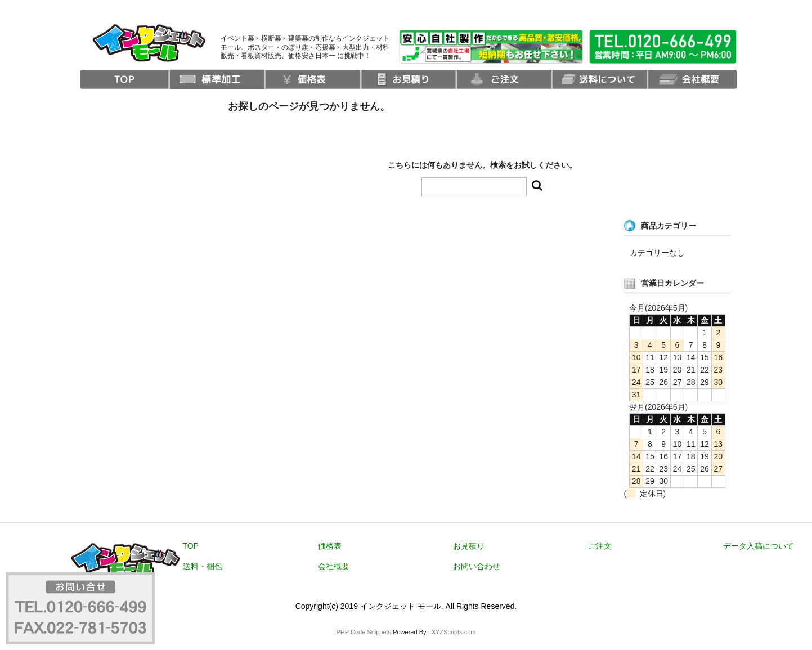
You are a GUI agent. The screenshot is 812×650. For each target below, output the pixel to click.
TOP (191, 546)
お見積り (469, 546)
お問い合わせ (477, 566)
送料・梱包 (203, 566)
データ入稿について (759, 546)
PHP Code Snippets (364, 632)
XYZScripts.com (454, 632)
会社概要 (334, 566)
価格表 (330, 546)
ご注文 (600, 546)
